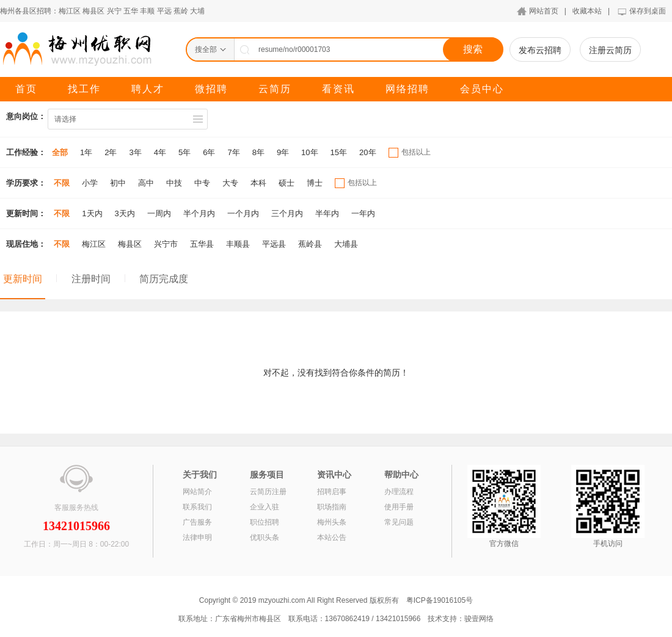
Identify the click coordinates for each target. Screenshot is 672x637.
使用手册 (399, 507)
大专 (230, 183)
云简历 (275, 89)
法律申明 (197, 537)
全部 (60, 152)
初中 (118, 183)
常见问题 (399, 522)
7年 (233, 152)
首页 (26, 89)
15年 (339, 152)
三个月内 (287, 213)
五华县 (202, 244)
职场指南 (332, 507)
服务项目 (267, 475)
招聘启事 (332, 492)
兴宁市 (166, 244)
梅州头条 (332, 522)
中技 (174, 183)
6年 (209, 152)
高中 (146, 183)
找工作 (84, 89)
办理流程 (399, 492)
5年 (184, 152)
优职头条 (265, 537)
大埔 (197, 11)
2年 (111, 152)
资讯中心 (334, 475)
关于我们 (200, 475)
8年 (258, 152)
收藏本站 (587, 11)
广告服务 (197, 522)
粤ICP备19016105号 (440, 600)
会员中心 (482, 89)
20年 (367, 152)
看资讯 (338, 89)
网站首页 (544, 11)
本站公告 (332, 537)
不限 (62, 183)
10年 (309, 152)
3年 (135, 152)
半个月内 (199, 213)
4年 (160, 152)
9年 (283, 152)
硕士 (287, 183)
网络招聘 (407, 89)
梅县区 (93, 11)
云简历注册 (268, 492)
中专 (202, 183)
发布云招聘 (540, 50)
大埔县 (346, 244)
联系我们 (197, 507)
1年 (86, 152)
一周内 (159, 213)
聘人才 (148, 89)
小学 (90, 183)
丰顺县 (238, 244)
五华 (131, 11)
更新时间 (23, 279)
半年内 (327, 213)
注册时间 (91, 279)
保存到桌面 (648, 11)
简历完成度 (164, 279)
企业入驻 (265, 507)
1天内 (92, 213)
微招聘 (211, 89)
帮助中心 (401, 475)
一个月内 (243, 213)
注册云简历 (610, 50)
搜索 (473, 49)
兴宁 (114, 11)
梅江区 (70, 11)
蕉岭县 (310, 244)
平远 (164, 11)
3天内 (125, 213)
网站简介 (197, 492)
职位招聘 (265, 522)
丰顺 (147, 11)
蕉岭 (181, 11)
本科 (258, 183)
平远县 (274, 244)
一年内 (363, 213)
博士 (315, 183)
